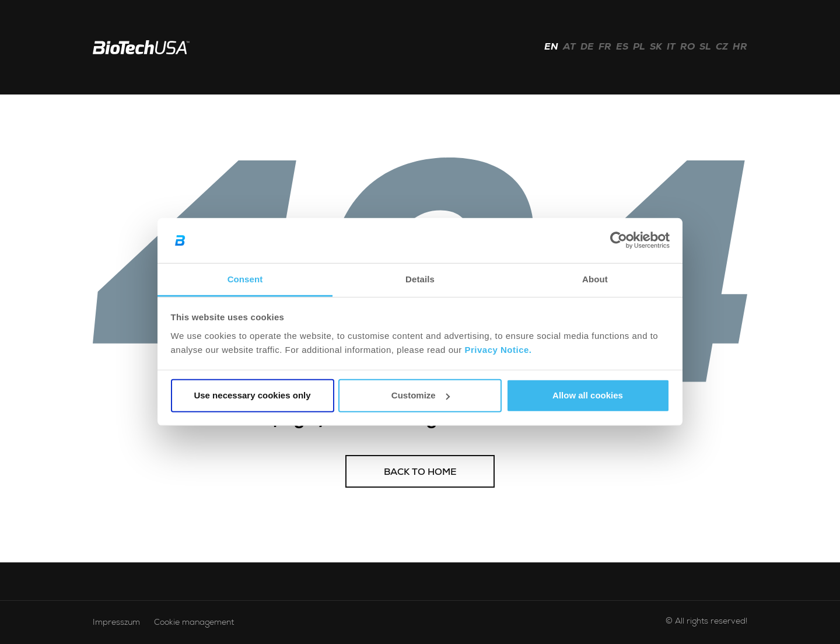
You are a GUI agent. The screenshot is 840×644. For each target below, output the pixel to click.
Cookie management (194, 623)
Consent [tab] (245, 279)
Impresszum (116, 623)
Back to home (420, 473)
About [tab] (595, 279)
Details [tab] (420, 279)
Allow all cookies (588, 395)
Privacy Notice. (498, 350)
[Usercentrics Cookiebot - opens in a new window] (619, 240)
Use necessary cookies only (252, 395)
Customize (421, 395)
